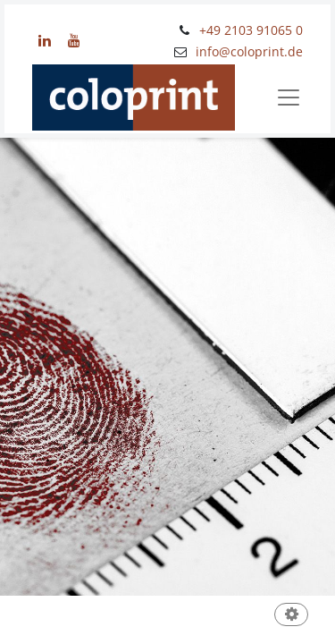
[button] (291, 616)
